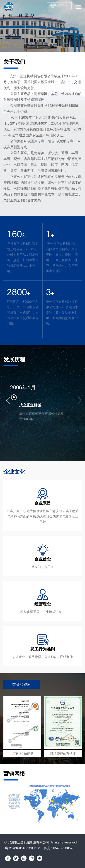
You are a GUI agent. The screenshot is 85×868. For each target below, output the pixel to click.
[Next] (79, 400)
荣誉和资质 (22, 685)
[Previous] (8, 400)
